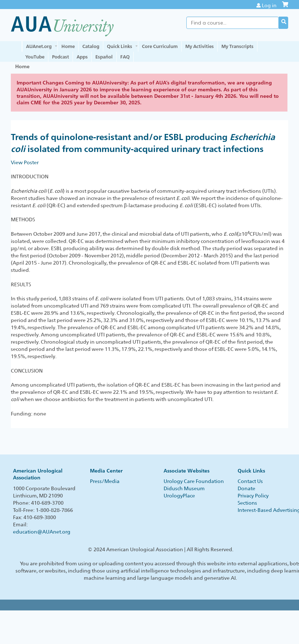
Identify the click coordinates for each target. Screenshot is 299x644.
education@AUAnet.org (42, 532)
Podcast (60, 57)
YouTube (35, 57)
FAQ (125, 57)
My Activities (200, 46)
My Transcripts (237, 46)
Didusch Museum (184, 488)
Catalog (91, 46)
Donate (246, 488)
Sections (247, 503)
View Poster (25, 162)
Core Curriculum (160, 46)
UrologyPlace (179, 496)
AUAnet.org (39, 46)
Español (104, 57)
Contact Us (250, 481)
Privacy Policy (253, 496)
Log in (269, 5)
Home (68, 46)
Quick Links (120, 46)
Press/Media (105, 481)
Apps (82, 57)
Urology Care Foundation (194, 481)
